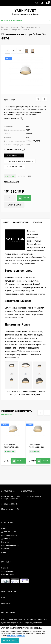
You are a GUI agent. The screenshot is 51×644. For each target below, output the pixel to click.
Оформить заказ (8, 575)
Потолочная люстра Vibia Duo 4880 (12, 447)
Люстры (14, 27)
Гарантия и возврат (9, 535)
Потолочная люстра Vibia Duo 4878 (37, 447)
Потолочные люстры (29, 27)
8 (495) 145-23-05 (8, 491)
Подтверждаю (10, 641)
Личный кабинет (8, 571)
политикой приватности (16, 636)
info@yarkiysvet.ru (34, 496)
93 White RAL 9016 (14, 155)
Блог (3, 598)
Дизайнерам (6, 539)
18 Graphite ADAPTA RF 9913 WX (20, 161)
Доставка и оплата (9, 532)
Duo (27, 126)
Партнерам (6, 549)
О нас (3, 528)
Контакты (5, 542)
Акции (4, 552)
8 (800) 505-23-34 (28, 491)
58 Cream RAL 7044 (14, 167)
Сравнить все (8, 414)
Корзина (5, 568)
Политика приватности (10, 545)
